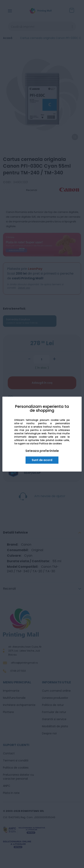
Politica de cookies (51, 444)
